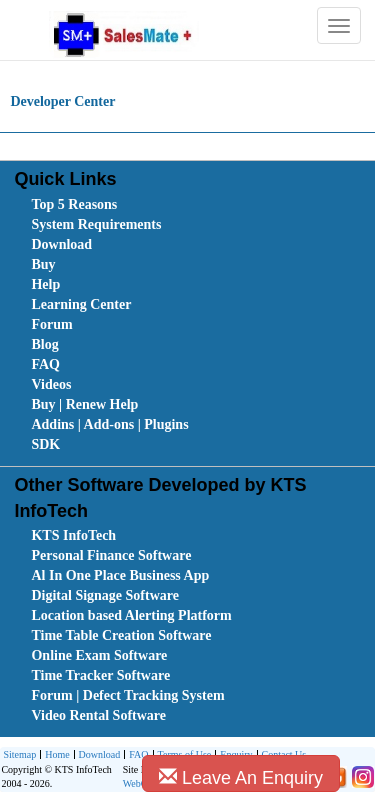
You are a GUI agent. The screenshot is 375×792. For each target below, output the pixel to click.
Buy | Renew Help (84, 404)
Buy (43, 264)
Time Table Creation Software (121, 635)
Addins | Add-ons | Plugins (109, 424)
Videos (51, 384)
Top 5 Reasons (74, 204)
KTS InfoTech (73, 535)
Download (61, 244)
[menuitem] (144, 205)
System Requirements (96, 224)
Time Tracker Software (100, 675)
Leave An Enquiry (241, 777)
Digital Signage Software (105, 595)
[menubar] (191, 325)
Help (45, 284)
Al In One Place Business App (120, 575)
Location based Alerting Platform (131, 615)
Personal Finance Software (111, 555)
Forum (51, 324)
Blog (44, 344)
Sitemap (19, 754)
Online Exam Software (99, 655)
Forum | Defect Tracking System (127, 695)
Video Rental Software (98, 715)
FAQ (45, 364)
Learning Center (81, 304)
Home (54, 755)
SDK (45, 444)
